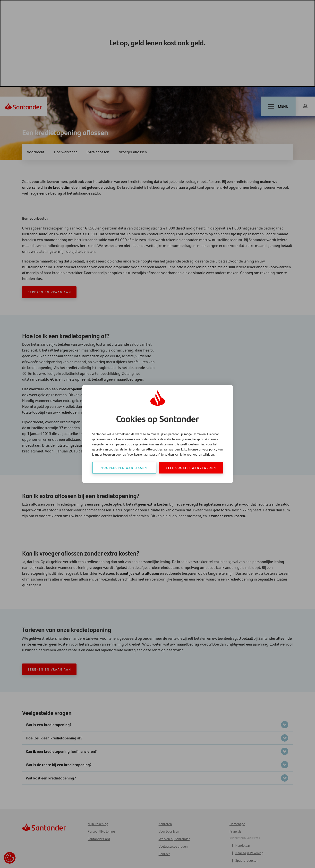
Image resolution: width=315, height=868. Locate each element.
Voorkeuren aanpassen (124, 467)
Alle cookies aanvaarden (191, 467)
